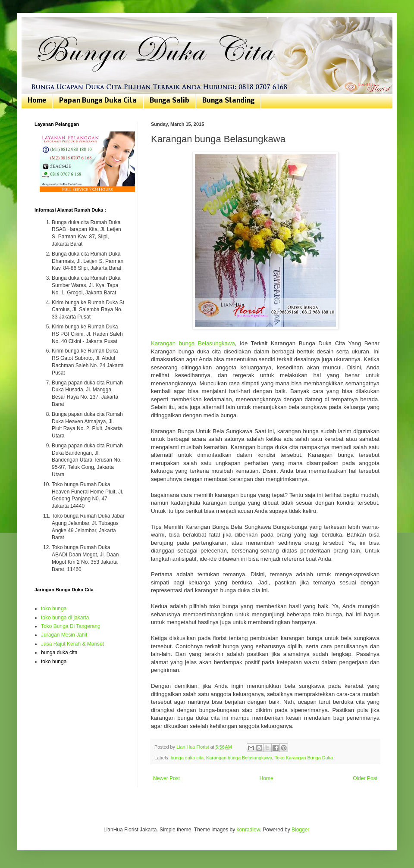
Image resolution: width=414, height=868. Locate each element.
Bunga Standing (228, 101)
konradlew (248, 830)
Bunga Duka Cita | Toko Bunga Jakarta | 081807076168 (40, 27)
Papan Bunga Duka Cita (98, 101)
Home (37, 101)
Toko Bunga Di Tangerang (71, 626)
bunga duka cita (187, 758)
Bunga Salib (169, 101)
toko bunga (54, 609)
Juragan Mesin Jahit (64, 635)
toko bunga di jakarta (65, 618)
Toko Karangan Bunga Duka (304, 758)
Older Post (365, 778)
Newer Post (166, 778)
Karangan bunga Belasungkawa (193, 343)
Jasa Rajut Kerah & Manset (72, 644)
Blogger (300, 830)
